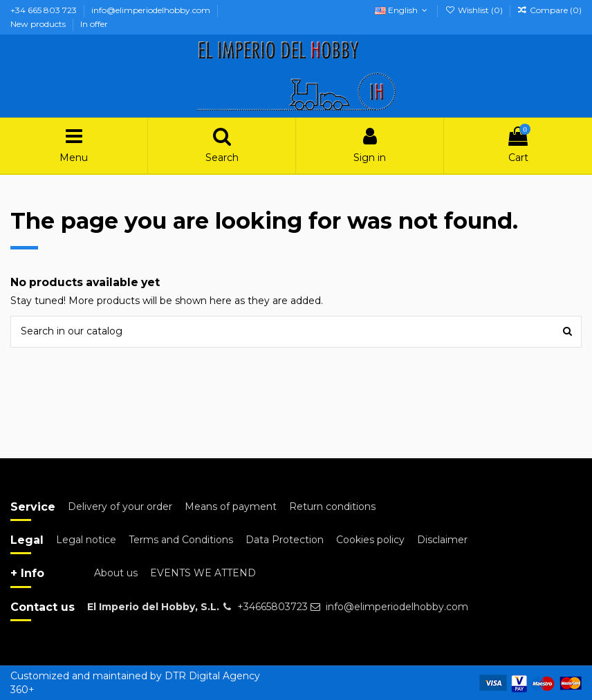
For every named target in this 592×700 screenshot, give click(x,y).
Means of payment (231, 507)
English (403, 10)
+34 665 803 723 (45, 10)
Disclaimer (442, 540)
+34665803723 (272, 607)
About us (116, 573)
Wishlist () (474, 10)
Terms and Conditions (181, 540)
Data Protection (285, 540)
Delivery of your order (120, 507)
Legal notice (86, 540)
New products (39, 24)
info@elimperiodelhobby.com (152, 10)
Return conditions (332, 507)
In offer (94, 24)
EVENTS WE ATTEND (203, 573)
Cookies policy (370, 540)
